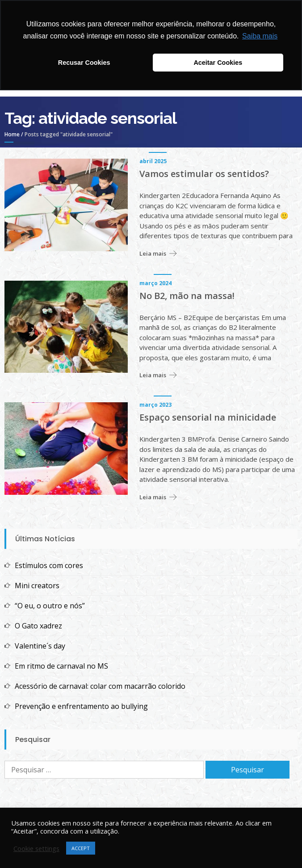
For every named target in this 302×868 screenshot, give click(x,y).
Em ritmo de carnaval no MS (61, 666)
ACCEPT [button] (81, 848)
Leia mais (153, 253)
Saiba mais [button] (260, 36)
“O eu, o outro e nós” (50, 606)
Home (12, 134)
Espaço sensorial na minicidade (208, 417)
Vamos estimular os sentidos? (204, 174)
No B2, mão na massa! (187, 296)
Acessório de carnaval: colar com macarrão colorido (100, 686)
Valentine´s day (40, 646)
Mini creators (37, 586)
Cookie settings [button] (36, 848)
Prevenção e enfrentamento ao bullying (81, 706)
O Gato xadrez (38, 626)
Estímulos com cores (49, 565)
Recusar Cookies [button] (84, 63)
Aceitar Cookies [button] (218, 63)
